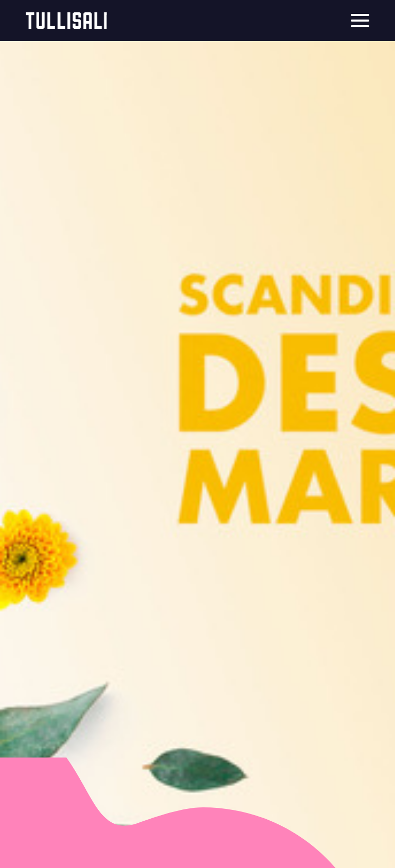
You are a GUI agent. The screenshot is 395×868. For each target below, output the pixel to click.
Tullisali (66, 21)
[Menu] (360, 21)
